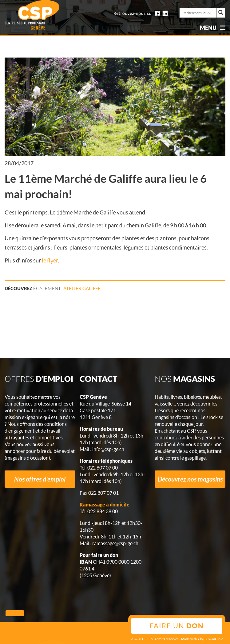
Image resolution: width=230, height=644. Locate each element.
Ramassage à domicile (105, 504)
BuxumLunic (214, 639)
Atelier (82, 288)
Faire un (177, 626)
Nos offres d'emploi (40, 479)
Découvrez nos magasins (190, 479)
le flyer (50, 260)
